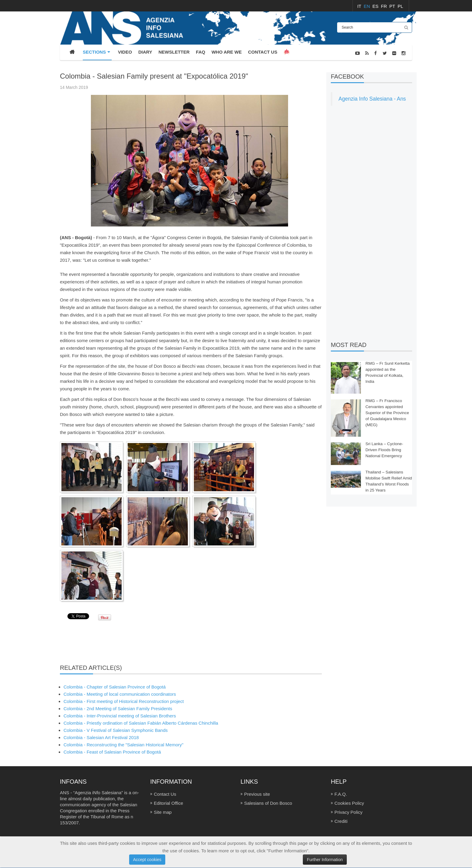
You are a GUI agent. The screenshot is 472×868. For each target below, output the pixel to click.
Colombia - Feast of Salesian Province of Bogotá (112, 752)
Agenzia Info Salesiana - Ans (372, 99)
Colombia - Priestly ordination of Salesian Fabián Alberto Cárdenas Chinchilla (141, 723)
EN (367, 6)
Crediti (341, 821)
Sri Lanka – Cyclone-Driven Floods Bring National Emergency (384, 450)
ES (376, 6)
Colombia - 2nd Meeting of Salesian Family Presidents (118, 709)
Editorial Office (168, 803)
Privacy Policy (348, 812)
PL (400, 6)
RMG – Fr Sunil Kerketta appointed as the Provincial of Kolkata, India (388, 372)
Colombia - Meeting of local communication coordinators (120, 694)
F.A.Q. (341, 794)
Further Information (325, 860)
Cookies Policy (349, 803)
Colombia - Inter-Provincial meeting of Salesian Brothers (120, 716)
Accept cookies (147, 860)
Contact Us (165, 794)
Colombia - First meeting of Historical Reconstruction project (124, 701)
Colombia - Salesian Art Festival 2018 (101, 737)
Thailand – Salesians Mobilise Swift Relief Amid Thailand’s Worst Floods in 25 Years (389, 481)
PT (393, 6)
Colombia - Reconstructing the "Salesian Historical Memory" (123, 745)
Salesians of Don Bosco (268, 803)
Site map (163, 812)
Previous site (257, 794)
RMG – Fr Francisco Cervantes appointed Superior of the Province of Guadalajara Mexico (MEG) (387, 413)
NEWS (406, 69)
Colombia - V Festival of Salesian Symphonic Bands (116, 730)
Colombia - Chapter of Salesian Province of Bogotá (115, 687)
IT (360, 6)
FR (384, 6)
